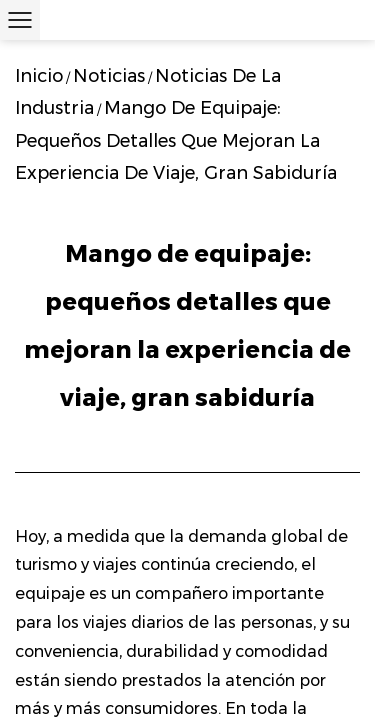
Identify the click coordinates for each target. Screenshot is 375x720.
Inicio (39, 76)
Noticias (109, 76)
